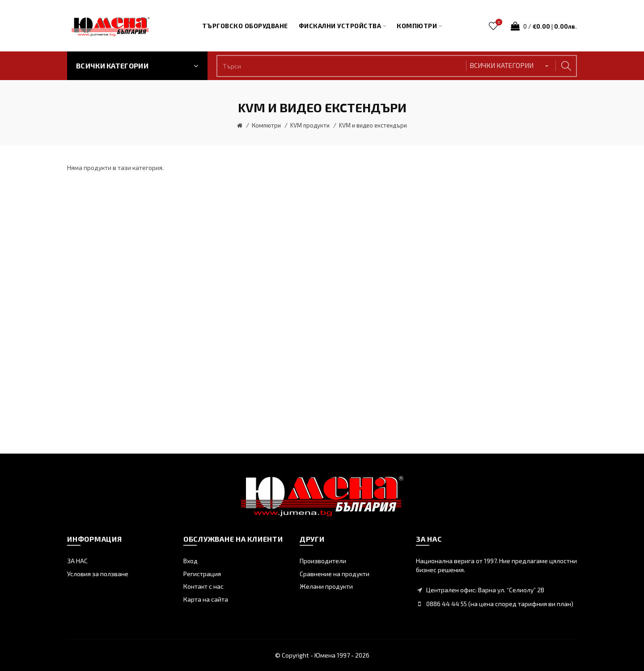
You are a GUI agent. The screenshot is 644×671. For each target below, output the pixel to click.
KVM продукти (310, 125)
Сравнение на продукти (335, 574)
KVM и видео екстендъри (373, 125)
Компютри (266, 125)
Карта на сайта (206, 599)
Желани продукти (326, 586)
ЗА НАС (77, 561)
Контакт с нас (203, 586)
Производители (323, 561)
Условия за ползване (98, 574)
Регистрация (202, 574)
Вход (191, 561)
